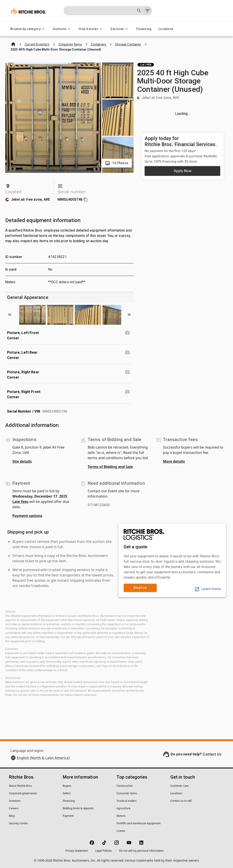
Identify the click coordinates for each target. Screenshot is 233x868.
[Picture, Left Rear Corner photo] (127, 353)
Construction (125, 786)
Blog (12, 816)
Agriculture (124, 808)
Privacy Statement (77, 851)
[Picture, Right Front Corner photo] (127, 392)
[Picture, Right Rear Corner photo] (127, 372)
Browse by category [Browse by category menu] (28, 29)
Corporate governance (23, 793)
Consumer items (127, 793)
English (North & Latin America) (43, 758)
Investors (15, 801)
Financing (144, 29)
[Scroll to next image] (129, 315)
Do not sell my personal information (141, 851)
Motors (121, 816)
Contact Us (212, 754)
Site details (22, 461)
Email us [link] (140, 588)
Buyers (67, 786)
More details (174, 461)
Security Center (19, 823)
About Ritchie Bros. (21, 786)
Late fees (20, 502)
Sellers (67, 793)
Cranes (121, 831)
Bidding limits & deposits (78, 808)
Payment (68, 816)
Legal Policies (103, 851)
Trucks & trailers (127, 801)
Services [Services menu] (120, 29)
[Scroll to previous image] (10, 315)
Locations (166, 29)
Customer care (179, 786)
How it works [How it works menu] (91, 29)
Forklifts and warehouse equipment (139, 823)
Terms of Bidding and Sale (110, 467)
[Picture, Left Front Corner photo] (127, 333)
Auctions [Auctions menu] (62, 29)
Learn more (208, 589)
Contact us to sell (181, 801)
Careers (14, 808)
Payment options (27, 516)
